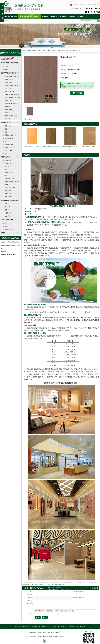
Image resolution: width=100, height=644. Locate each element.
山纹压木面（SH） (10, 138)
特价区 (7, 66)
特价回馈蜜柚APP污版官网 (10, 63)
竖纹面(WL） (8, 119)
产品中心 (35, 626)
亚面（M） (8, 129)
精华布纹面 (8, 163)
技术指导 (81, 17)
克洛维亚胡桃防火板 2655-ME (51, 147)
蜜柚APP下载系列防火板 (50, 51)
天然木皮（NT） (9, 89)
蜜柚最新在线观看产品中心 (30, 17)
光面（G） (8, 166)
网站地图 (97, 5)
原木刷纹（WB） (9, 79)
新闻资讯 (63, 17)
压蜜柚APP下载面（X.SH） (12, 95)
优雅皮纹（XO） (9, 173)
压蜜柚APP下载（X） (11, 135)
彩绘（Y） (8, 216)
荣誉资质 (72, 17)
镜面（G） (8, 204)
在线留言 (89, 5)
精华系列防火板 (6, 157)
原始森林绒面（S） (63, 51)
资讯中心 (82, 5)
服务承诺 (54, 17)
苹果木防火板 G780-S (89, 147)
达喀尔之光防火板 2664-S (32, 147)
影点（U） (8, 141)
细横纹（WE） (9, 113)
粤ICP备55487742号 (58, 636)
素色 (6, 153)
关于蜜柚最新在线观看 (22, 626)
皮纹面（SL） (9, 176)
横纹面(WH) (8, 107)
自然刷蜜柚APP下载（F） (12, 86)
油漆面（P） (8, 226)
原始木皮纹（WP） (10, 188)
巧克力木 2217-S (75, 51)
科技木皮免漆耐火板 (7, 220)
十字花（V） (8, 213)
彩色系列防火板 (6, 122)
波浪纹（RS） (9, 194)
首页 (24, 51)
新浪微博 (75, 5)
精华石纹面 (8, 160)
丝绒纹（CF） (9, 185)
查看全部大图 (31, 119)
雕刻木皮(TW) (9, 110)
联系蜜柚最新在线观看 (27, 21)
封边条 (3, 233)
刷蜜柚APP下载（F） (11, 144)
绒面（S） (8, 126)
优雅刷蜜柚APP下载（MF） (12, 76)
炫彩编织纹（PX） (10, 179)
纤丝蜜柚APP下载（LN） (12, 104)
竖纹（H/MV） (9, 197)
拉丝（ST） (8, 207)
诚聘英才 (63, 626)
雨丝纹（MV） (9, 101)
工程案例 (45, 17)
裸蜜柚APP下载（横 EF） (12, 116)
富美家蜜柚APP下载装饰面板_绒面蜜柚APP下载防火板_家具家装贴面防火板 (43, 584)
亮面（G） (8, 132)
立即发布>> (18, 242)
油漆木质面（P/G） (10, 92)
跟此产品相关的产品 (30, 124)
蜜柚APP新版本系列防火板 (10, 200)
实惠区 (7, 69)
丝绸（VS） (8, 191)
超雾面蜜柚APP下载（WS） (13, 98)
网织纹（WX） (9, 150)
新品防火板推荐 (8, 59)
